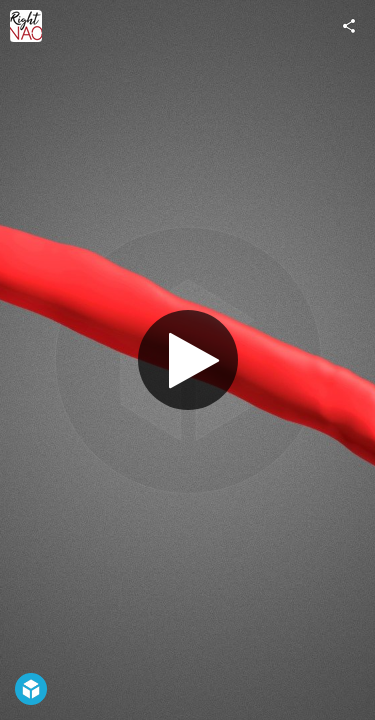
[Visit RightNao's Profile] (26, 26)
